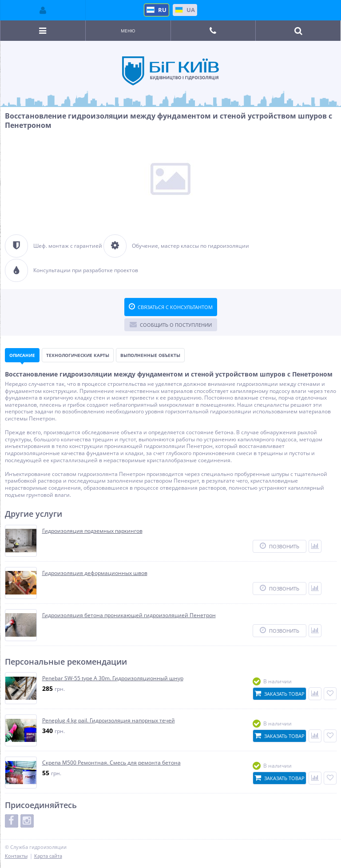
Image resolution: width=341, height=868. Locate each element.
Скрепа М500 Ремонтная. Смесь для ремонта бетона (111, 763)
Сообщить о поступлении (171, 325)
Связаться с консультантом (171, 307)
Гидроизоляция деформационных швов (95, 573)
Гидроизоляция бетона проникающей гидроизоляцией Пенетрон (129, 615)
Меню (128, 31)
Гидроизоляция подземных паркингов (92, 531)
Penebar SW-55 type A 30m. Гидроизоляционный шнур (113, 678)
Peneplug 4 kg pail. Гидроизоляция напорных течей (109, 721)
